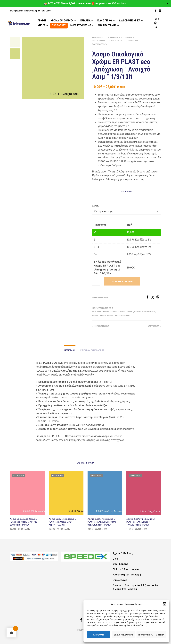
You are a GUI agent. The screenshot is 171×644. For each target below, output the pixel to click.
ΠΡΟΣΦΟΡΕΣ (59, 25)
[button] (164, 604)
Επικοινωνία (120, 580)
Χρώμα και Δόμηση (62, 21)
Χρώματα (128, 37)
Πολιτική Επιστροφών (126, 569)
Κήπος (42, 25)
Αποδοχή (98, 635)
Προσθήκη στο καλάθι (122, 282)
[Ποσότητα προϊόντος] (96, 281)
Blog (115, 559)
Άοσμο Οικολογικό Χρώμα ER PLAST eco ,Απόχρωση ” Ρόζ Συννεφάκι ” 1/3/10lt (24, 521)
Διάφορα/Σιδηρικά (130, 21)
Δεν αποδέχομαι (123, 635)
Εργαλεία (85, 21)
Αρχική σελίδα (98, 37)
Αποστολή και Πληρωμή (127, 575)
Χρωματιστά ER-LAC (99, 315)
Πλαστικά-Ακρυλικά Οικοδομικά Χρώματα (109, 41)
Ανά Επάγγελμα (107, 25)
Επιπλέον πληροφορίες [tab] (92, 350)
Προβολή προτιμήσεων (151, 635)
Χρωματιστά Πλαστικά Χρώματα (119, 315)
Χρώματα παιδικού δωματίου (145, 312)
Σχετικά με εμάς (123, 553)
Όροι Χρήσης (121, 564)
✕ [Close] (167, 4)
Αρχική (42, 21)
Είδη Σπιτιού (105, 21)
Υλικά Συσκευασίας (81, 25)
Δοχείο (96, 206)
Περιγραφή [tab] (70, 350)
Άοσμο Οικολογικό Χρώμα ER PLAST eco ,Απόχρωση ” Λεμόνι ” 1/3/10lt (63, 521)
